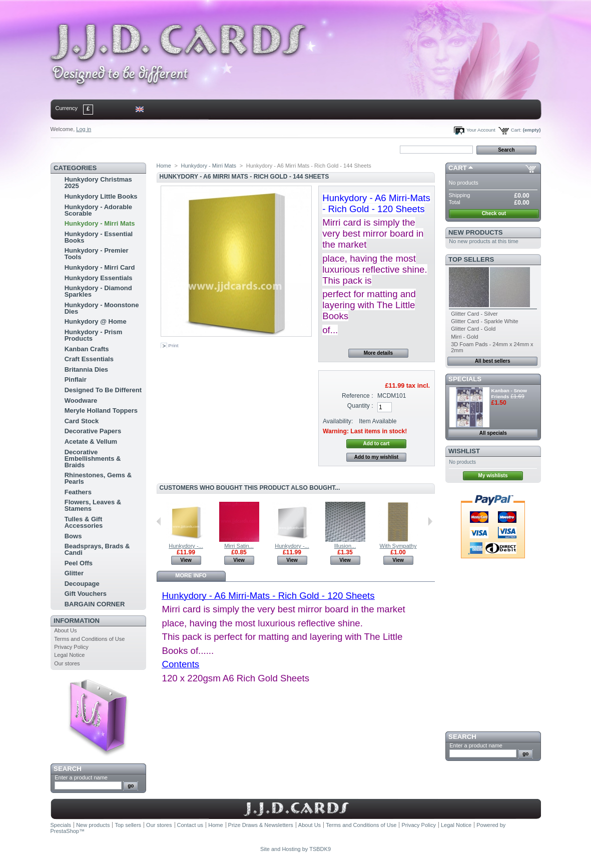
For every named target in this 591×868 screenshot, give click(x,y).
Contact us (190, 825)
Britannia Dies (86, 369)
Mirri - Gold (464, 337)
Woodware (81, 400)
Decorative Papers (93, 431)
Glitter (74, 573)
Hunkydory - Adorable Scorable (98, 210)
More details (378, 353)
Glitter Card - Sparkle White (484, 321)
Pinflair (76, 379)
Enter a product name (81, 777)
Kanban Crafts (87, 349)
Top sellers (471, 259)
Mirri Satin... (239, 546)
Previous (159, 521)
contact (100, 149)
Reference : (358, 396)
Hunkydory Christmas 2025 (98, 183)
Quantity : (360, 406)
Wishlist (464, 451)
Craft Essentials (89, 359)
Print (173, 345)
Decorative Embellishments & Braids (93, 459)
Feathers (78, 492)
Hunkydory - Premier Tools (97, 254)
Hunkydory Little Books (101, 196)
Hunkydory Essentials (99, 278)
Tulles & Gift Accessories (84, 522)
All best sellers (493, 361)
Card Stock (82, 421)
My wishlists (493, 476)
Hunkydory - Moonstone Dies (102, 308)
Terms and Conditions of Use (89, 639)
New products (475, 232)
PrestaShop (65, 831)
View (186, 560)
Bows (73, 536)
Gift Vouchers (86, 594)
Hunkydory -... (186, 546)
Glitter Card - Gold (473, 329)
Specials (465, 379)
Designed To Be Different (103, 390)
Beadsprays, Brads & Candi (97, 549)
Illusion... (345, 546)
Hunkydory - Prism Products (94, 335)
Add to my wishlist (376, 457)
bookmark (166, 149)
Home (67, 149)
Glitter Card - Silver (474, 314)
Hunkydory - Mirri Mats (100, 223)
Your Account (481, 130)
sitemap (133, 149)
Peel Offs (79, 563)
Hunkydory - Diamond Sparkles (98, 291)
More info (191, 575)
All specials (493, 433)
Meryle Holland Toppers (101, 410)
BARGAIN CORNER (95, 604)
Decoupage (82, 584)
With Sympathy (398, 546)
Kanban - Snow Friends (509, 393)
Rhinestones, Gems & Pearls (98, 478)
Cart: (516, 130)
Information (77, 621)
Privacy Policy (71, 647)
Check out (494, 213)
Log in (84, 129)
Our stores (67, 663)
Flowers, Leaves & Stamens (93, 505)
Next (430, 521)
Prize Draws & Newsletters (261, 825)
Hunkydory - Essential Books (99, 237)
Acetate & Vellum (91, 442)
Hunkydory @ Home (96, 321)
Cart (458, 168)
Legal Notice (69, 655)
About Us (65, 630)
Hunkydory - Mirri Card (100, 267)
